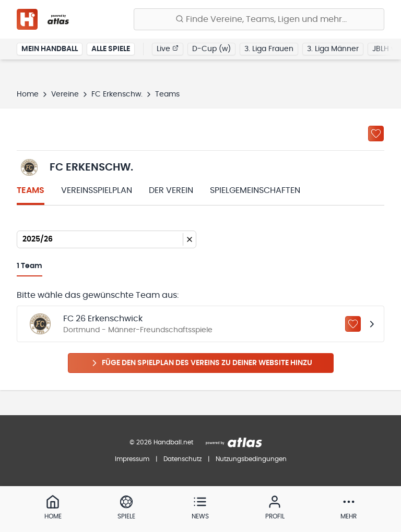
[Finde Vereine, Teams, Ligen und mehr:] (259, 19)
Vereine (65, 94)
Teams (31, 190)
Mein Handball (50, 49)
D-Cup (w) (211, 49)
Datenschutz (182, 459)
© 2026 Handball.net (161, 442)
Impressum (132, 459)
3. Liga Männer (333, 49)
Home (28, 94)
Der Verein (171, 190)
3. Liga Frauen (269, 49)
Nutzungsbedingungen (251, 459)
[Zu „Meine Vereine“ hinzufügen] (376, 134)
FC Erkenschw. (117, 94)
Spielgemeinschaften (255, 190)
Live (168, 49)
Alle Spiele (111, 49)
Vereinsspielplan (97, 190)
